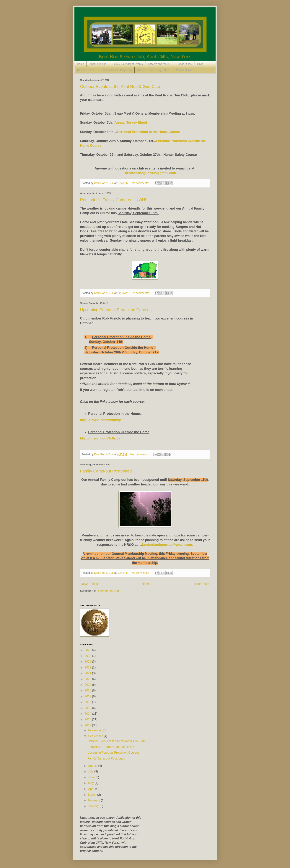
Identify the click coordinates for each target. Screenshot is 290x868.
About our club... (99, 64)
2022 (88, 667)
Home (80, 64)
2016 (88, 702)
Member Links (184, 70)
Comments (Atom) (110, 591)
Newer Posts (89, 584)
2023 (88, 662)
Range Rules (184, 64)
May (91, 783)
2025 (88, 650)
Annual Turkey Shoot (131, 123)
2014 (88, 714)
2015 (88, 708)
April (92, 789)
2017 (88, 696)
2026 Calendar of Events (128, 64)
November (95, 730)
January (94, 806)
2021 (88, 673)
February (95, 800)
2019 (88, 685)
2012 (88, 725)
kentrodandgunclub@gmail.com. (168, 545)
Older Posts (201, 584)
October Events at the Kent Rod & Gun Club (120, 87)
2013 (88, 719)
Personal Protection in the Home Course (148, 132)
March (93, 795)
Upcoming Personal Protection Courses (116, 310)
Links (200, 64)
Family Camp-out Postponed (106, 471)
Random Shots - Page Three (154, 70)
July (91, 771)
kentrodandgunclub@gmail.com (151, 173)
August (93, 766)
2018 (88, 690)
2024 (88, 656)
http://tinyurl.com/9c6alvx (100, 438)
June (92, 777)
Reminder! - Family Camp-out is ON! (113, 200)
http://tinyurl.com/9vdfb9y (100, 420)
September (96, 736)
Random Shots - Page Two (116, 70)
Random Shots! (86, 70)
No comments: (141, 183)
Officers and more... (160, 64)
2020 (88, 679)
